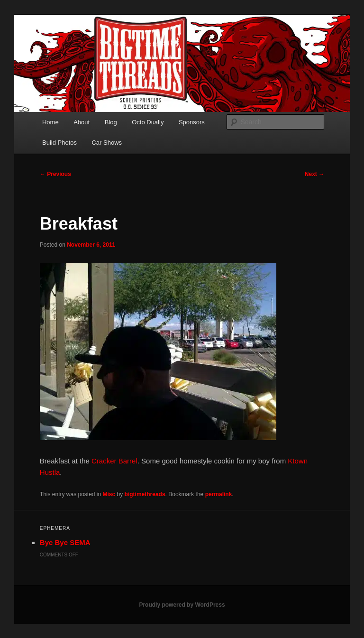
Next (314, 174)
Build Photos (59, 143)
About (82, 122)
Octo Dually (148, 122)
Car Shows (107, 143)
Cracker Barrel (114, 461)
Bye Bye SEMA (65, 542)
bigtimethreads (145, 494)
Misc (109, 494)
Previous (55, 174)
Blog (111, 122)
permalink (219, 494)
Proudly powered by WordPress (182, 605)
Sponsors (192, 122)
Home (50, 122)
